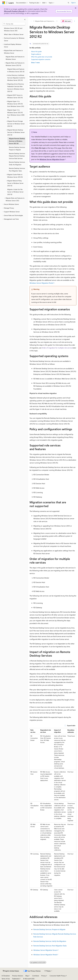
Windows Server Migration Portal (41, 283)
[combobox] (14, 24)
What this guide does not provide (42, 57)
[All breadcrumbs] (31, 21)
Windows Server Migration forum (52, 159)
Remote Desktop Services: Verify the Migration (50, 941)
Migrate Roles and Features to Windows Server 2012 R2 (46, 21)
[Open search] (68, 3)
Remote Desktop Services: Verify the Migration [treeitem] (17, 163)
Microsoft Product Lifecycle (14, 11)
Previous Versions (18, 976)
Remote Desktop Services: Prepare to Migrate (49, 929)
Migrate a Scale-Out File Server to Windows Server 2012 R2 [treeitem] (15, 192)
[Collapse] (25, 20)
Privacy (44, 976)
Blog (27, 976)
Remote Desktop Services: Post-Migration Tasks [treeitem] (17, 170)
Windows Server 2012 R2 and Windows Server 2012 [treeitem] (13, 29)
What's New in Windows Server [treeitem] (14, 34)
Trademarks (16, 979)
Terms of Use (6, 979)
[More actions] (75, 21)
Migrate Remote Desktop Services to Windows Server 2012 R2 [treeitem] (17, 141)
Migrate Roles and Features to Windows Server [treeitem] (15, 58)
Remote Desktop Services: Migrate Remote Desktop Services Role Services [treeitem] (17, 156)
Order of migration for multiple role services (57, 348)
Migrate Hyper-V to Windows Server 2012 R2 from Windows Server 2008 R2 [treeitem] (16, 114)
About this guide (36, 51)
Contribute (36, 976)
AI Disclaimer (6, 976)
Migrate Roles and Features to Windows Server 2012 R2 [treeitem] (16, 70)
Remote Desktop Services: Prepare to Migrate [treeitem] (17, 149)
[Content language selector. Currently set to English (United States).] (11, 971)
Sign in (73, 3)
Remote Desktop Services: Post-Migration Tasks (50, 946)
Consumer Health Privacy (58, 976)
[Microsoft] (4, 3)
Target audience (36, 54)
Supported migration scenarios (41, 59)
